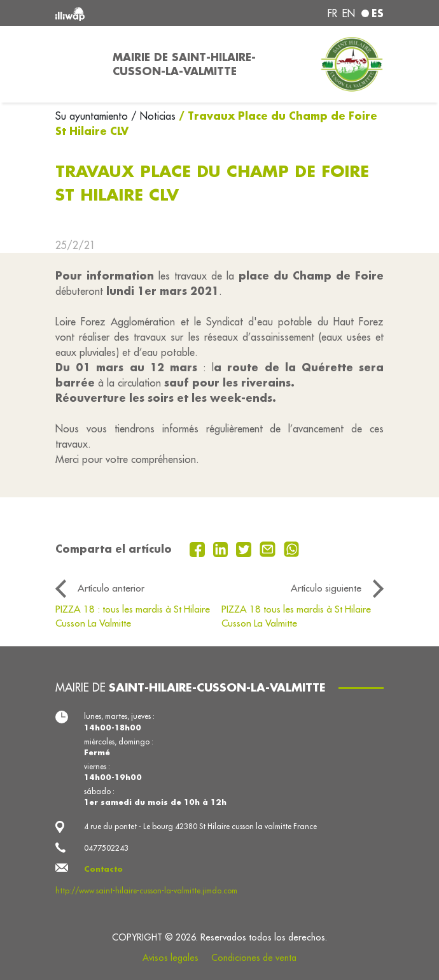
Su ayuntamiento (93, 116)
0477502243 (106, 848)
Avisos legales (171, 958)
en (349, 13)
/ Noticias (153, 116)
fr (332, 13)
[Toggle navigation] (76, 64)
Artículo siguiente (326, 588)
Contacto (103, 869)
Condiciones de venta (254, 958)
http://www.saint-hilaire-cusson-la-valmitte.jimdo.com (146, 891)
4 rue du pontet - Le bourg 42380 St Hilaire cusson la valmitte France (200, 826)
